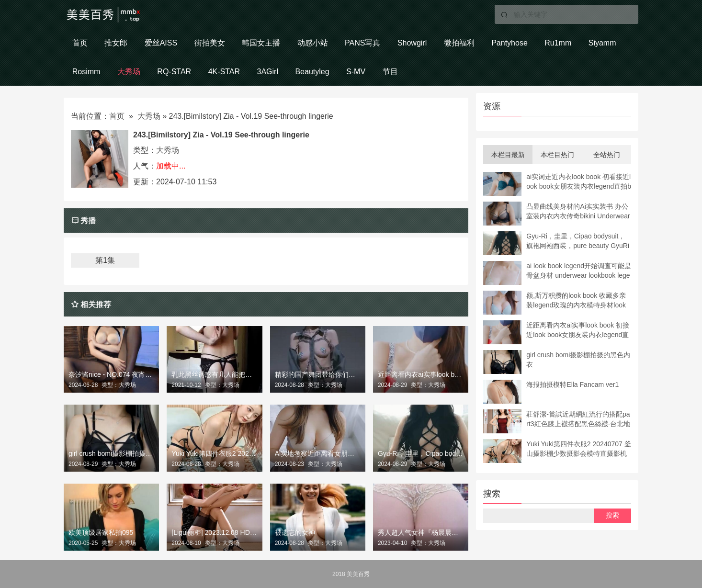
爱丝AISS (161, 43)
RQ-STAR (175, 72)
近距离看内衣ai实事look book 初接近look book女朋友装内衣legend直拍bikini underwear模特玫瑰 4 (421, 375)
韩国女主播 (262, 43)
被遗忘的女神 (295, 532)
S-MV (358, 72)
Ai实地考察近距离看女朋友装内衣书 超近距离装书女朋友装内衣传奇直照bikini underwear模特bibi (318, 454)
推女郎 (116, 43)
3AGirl (269, 72)
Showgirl (414, 43)
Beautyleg (313, 72)
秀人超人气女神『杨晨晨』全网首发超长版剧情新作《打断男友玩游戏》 (421, 532)
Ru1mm (561, 43)
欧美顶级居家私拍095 (101, 532)
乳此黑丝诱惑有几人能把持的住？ (214, 375)
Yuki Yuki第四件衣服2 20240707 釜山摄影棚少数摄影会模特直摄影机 (214, 454)
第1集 (105, 261)
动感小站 (314, 43)
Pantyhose (512, 43)
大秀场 (129, 72)
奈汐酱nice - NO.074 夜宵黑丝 (111, 375)
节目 (392, 72)
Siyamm (605, 43)
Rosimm (86, 72)
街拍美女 (210, 43)
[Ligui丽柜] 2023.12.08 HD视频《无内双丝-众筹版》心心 (214, 532)
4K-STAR (225, 72)
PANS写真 (364, 43)
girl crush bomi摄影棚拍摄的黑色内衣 (111, 454)
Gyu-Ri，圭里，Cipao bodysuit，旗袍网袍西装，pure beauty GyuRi (421, 454)
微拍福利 (461, 43)
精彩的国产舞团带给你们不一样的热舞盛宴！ (318, 375)
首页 (80, 43)
